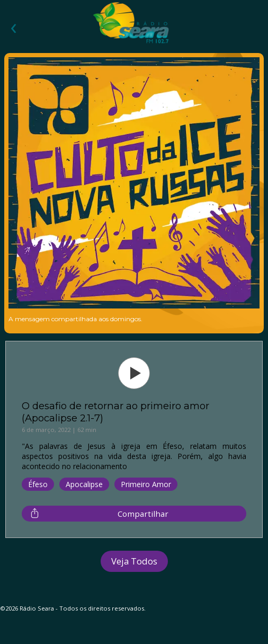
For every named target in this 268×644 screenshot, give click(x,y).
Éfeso (38, 484)
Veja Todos (134, 561)
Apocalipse (84, 484)
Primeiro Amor (146, 484)
